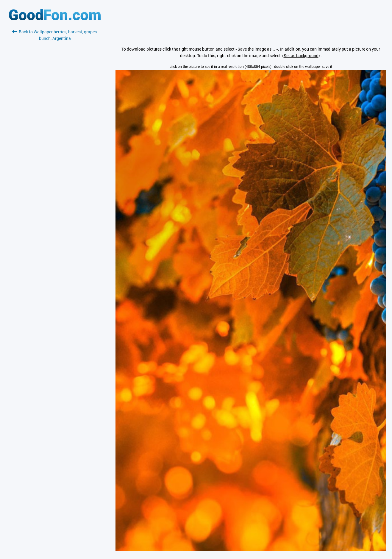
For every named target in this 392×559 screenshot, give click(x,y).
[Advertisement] (55, 112)
